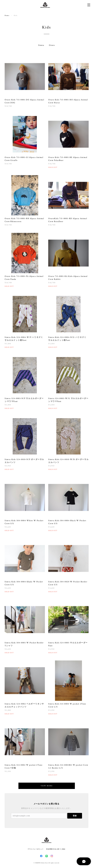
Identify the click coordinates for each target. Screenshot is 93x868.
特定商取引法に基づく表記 (56, 849)
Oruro (52, 45)
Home (7, 15)
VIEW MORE (47, 786)
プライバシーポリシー (36, 849)
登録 (75, 816)
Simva (41, 45)
